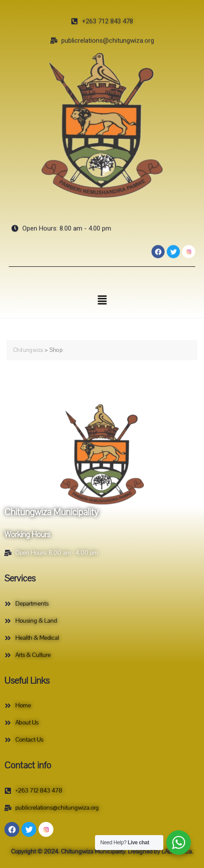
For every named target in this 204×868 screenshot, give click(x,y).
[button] (102, 300)
